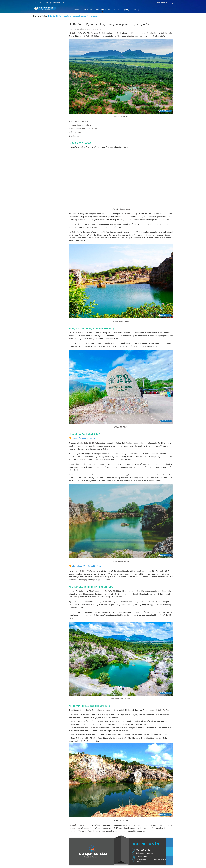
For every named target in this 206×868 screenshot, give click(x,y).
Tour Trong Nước (103, 10)
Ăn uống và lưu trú (78, 132)
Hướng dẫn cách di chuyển (82, 125)
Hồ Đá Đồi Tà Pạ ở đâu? (81, 121)
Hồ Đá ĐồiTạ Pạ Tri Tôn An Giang (102, 602)
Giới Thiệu (87, 10)
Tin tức (116, 10)
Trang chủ (75, 10)
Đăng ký (170, 3)
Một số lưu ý (76, 136)
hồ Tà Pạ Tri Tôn (109, 591)
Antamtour (130, 36)
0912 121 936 (39, 3)
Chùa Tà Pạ (109, 346)
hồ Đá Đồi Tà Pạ (85, 464)
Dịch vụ (126, 10)
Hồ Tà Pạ (87, 36)
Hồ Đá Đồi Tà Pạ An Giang (89, 571)
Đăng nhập (160, 3)
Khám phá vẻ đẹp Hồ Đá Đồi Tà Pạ (85, 129)
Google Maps (125, 209)
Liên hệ (136, 10)
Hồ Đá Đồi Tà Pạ (76, 33)
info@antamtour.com (55, 3)
